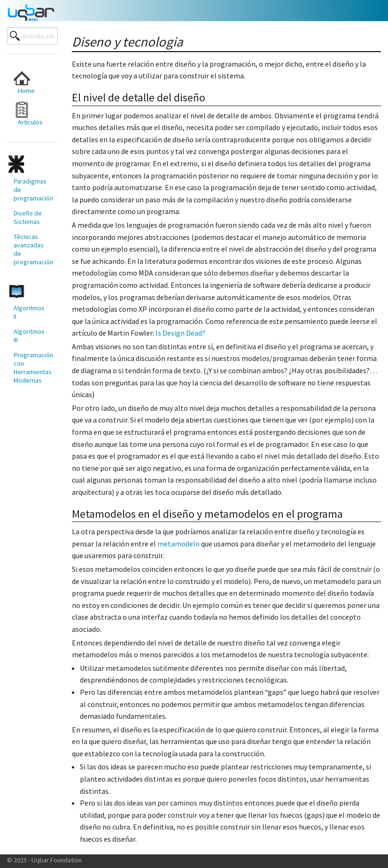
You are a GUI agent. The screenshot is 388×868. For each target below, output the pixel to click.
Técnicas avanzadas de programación (31, 249)
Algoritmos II (29, 312)
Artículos (28, 114)
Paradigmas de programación (31, 190)
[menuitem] (28, 82)
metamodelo (178, 544)
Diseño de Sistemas (28, 217)
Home (24, 82)
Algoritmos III (29, 336)
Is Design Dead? (180, 333)
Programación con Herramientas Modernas (31, 368)
